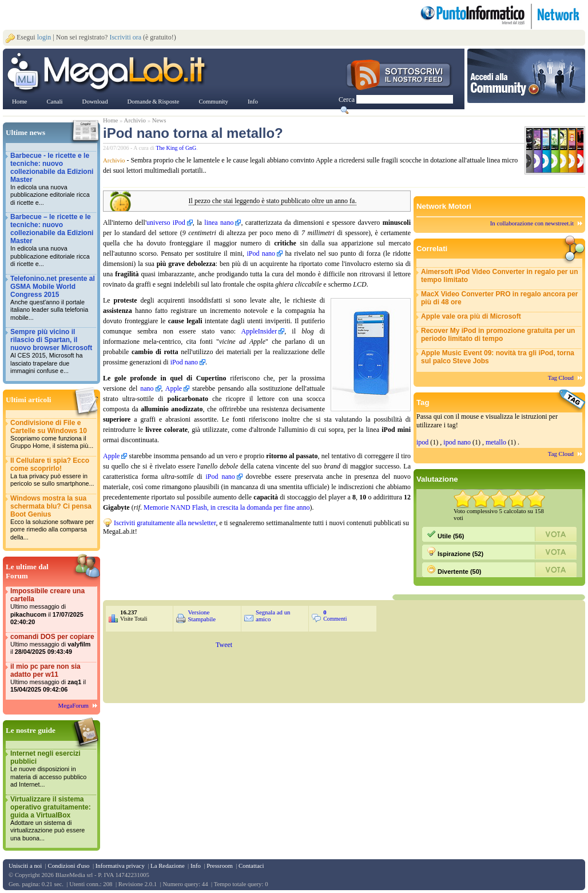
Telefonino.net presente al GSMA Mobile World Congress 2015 (53, 298)
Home (110, 120)
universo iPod (166, 223)
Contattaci (251, 866)
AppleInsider (259, 331)
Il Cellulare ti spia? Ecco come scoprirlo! (53, 472)
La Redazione (168, 866)
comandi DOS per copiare (53, 644)
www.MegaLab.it (108, 73)
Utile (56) (446, 534)
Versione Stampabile (202, 616)
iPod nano (261, 253)
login (44, 37)
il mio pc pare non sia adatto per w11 (53, 678)
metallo (496, 442)
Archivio (135, 120)
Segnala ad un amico (273, 616)
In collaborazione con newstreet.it (532, 223)
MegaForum (73, 705)
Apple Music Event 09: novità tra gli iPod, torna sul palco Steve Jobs (498, 357)
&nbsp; (240, 559)
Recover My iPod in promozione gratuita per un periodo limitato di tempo (498, 335)
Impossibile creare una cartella (53, 607)
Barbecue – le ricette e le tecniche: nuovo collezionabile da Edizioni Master (53, 241)
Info (196, 866)
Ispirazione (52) (455, 552)
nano (147, 388)
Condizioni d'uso (68, 866)
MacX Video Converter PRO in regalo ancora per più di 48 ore (500, 298)
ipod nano (457, 442)
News (159, 120)
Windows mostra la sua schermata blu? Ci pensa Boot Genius (53, 518)
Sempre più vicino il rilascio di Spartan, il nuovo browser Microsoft (53, 352)
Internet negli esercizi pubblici (53, 769)
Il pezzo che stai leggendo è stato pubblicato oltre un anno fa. (273, 201)
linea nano (219, 223)
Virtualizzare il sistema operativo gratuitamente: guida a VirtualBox (53, 819)
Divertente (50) (454, 570)
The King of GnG (176, 148)
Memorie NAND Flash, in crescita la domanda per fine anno (227, 507)
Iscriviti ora (125, 37)
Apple (174, 388)
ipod (422, 442)
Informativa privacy (120, 866)
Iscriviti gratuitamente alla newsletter (165, 523)
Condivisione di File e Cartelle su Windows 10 (53, 434)
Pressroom (220, 866)
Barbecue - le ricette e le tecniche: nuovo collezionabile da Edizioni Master (53, 179)
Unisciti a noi (25, 866)
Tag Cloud (561, 378)
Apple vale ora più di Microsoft (471, 316)
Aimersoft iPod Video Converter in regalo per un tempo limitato (500, 276)
